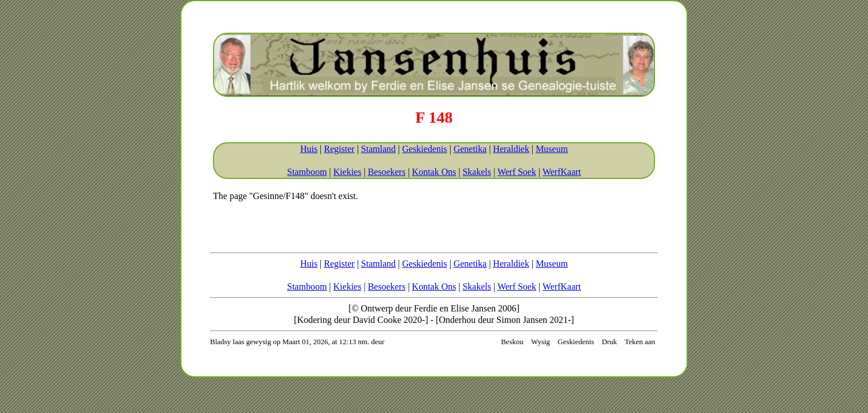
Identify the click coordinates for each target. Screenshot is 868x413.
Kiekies (348, 172)
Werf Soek (517, 172)
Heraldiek (511, 149)
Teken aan (640, 342)
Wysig (540, 342)
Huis (309, 149)
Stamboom (307, 172)
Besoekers (387, 172)
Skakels (477, 172)
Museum (552, 149)
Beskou (512, 342)
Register (339, 149)
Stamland (378, 149)
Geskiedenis (424, 149)
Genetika (470, 149)
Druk (609, 342)
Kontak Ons (434, 172)
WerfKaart (562, 172)
